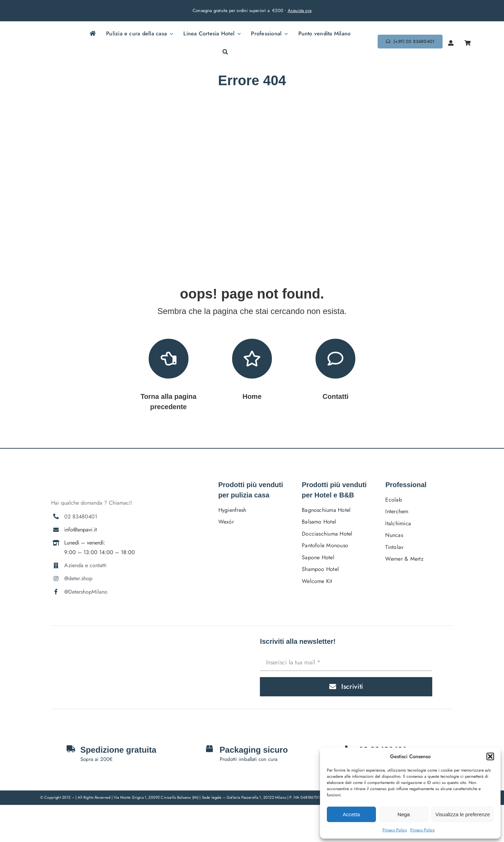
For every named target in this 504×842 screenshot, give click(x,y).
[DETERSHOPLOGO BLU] (43, 38)
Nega (404, 814)
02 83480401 (81, 517)
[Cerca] (225, 53)
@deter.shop (78, 578)
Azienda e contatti (85, 565)
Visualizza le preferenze (463, 814)
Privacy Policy (395, 830)
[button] (490, 756)
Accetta (351, 814)
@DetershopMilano (86, 592)
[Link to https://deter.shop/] (252, 359)
